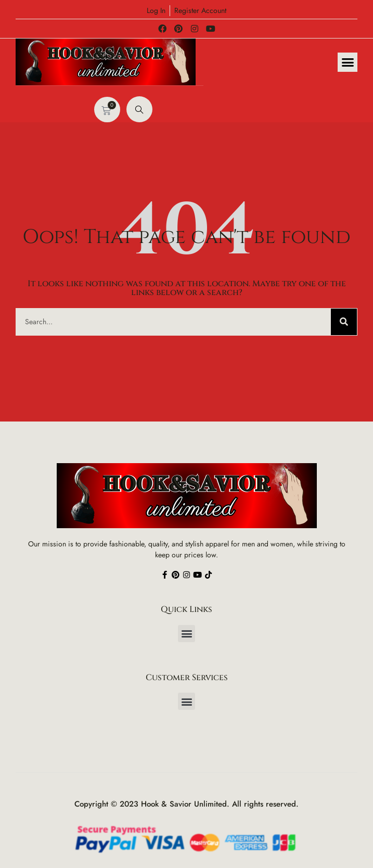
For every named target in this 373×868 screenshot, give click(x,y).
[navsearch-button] (139, 109)
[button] (348, 62)
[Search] (344, 322)
